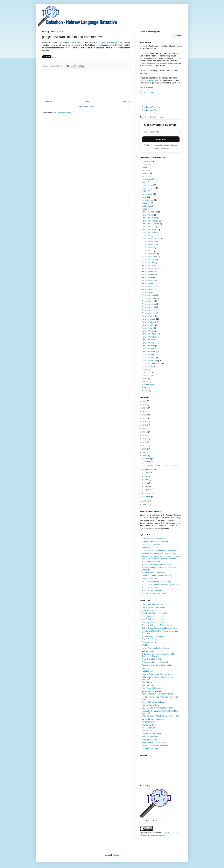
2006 (145, 504)
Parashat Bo (147, 236)
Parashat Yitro (147, 367)
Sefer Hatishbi (147, 616)
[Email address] (161, 132)
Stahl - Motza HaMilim (150, 588)
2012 (145, 442)
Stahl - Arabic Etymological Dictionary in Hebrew (161, 585)
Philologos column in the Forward (155, 662)
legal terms (146, 209)
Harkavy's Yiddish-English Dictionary (156, 648)
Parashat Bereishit (149, 230)
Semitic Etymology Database (153, 719)
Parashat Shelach (149, 304)
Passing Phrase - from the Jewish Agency (158, 674)
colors (144, 170)
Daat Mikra (146, 548)
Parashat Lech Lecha (150, 271)
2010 (145, 449)
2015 (145, 439)
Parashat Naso (148, 289)
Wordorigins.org (148, 722)
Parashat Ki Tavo (149, 260)
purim (144, 379)
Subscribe (161, 139)
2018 (145, 428)
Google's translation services (110, 42)
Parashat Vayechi (149, 340)
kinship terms (147, 194)
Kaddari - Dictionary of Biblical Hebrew (157, 565)
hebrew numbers (148, 188)
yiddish (145, 391)
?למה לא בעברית (146, 93)
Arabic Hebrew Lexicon (151, 610)
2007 (145, 501)
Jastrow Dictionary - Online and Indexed (157, 694)
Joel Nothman (76, 42)
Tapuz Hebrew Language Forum (154, 743)
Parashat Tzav (148, 328)
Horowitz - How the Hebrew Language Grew (159, 554)
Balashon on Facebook (151, 107)
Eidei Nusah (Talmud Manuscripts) (155, 613)
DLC (52, 66)
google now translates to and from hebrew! (161, 465)
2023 (145, 411)
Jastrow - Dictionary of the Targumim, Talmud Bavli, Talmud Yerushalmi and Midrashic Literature (162, 558)
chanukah (146, 167)
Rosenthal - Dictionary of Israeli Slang (157, 582)
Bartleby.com (147, 731)
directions (146, 176)
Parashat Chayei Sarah (151, 239)
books (144, 164)
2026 (145, 401)
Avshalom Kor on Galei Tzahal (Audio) (157, 665)
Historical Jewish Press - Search (154, 622)
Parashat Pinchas (149, 298)
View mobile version (87, 106)
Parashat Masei (148, 274)
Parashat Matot (148, 277)
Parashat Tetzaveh (149, 322)
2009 (145, 452)
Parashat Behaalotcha (150, 224)
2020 (145, 422)
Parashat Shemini (149, 307)
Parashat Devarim (149, 245)
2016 (145, 435)
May (146, 483)
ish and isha (149, 462)
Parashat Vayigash (149, 355)
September (149, 469)
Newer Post (47, 102)
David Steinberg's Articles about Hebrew (157, 708)
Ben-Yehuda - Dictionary (151, 545)
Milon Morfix (147, 668)
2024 (145, 408)
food (144, 182)
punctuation (146, 376)
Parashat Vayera (148, 346)
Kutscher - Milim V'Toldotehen (153, 573)
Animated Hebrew (149, 642)
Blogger (117, 855)
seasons (145, 382)
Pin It (54, 58)
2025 (145, 405)
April (146, 487)
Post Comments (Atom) (62, 113)
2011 (145, 446)
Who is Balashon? (147, 88)
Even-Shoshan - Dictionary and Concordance (159, 551)
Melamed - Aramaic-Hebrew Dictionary (157, 576)
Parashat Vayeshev (149, 349)
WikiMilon (146, 645)
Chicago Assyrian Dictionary (153, 636)
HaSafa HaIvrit (148, 671)
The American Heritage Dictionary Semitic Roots (161, 716)
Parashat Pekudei (149, 295)
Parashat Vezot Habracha (152, 364)
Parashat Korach (148, 269)
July (146, 476)
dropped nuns (147, 179)
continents (146, 173)
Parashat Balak (148, 215)
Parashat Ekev (148, 248)
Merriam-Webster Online (151, 734)
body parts (146, 161)
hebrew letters (147, 185)
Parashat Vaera (148, 331)
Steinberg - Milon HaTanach (153, 591)
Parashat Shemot (149, 310)
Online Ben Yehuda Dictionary (153, 607)
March (147, 490)
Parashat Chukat (148, 242)
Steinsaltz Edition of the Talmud (154, 594)
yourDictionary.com (149, 740)
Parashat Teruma (149, 319)
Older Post (126, 102)
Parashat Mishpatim (150, 286)
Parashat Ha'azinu (149, 254)
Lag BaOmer (147, 206)
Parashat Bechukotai (150, 221)
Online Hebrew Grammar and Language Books (160, 628)
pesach (145, 370)
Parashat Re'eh (148, 301)
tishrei (144, 387)
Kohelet (145, 197)
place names (147, 373)
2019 (145, 425)
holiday (145, 191)
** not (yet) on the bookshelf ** (154, 539)
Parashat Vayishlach (150, 361)
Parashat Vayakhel (149, 337)
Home (87, 102)
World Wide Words (149, 728)
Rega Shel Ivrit (148, 682)
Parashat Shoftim (149, 313)
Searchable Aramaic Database (154, 702)
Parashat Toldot (148, 325)
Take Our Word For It (150, 737)
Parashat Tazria (148, 316)
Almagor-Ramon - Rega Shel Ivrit (155, 542)
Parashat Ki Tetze (149, 263)
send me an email (147, 80)
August (148, 473)
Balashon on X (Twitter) (151, 110)
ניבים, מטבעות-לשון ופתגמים (152, 691)
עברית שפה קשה (148, 685)
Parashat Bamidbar (149, 218)
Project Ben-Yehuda (150, 639)
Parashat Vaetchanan (150, 334)
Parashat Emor (148, 251)
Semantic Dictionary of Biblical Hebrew (157, 625)
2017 (145, 432)
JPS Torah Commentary (151, 562)
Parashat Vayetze (149, 352)
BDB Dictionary (148, 651)
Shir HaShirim (147, 385)
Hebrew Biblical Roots (150, 705)
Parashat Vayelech (149, 343)
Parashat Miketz (148, 283)
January (148, 497)
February (148, 493)
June (147, 480)
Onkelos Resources (150, 579)
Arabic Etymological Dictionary (154, 659)
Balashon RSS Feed (150, 749)
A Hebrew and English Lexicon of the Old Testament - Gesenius (158, 655)
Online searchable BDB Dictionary (155, 604)
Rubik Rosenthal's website (152, 688)
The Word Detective (150, 725)
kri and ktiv (146, 203)
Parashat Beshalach (150, 233)
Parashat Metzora (149, 280)
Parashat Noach (148, 292)
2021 (145, 418)
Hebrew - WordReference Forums (155, 746)
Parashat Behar (148, 227)
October (148, 459)
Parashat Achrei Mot (150, 212)
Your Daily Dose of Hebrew (152, 619)
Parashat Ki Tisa (148, 265)
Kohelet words (147, 200)
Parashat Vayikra (149, 358)
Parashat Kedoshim (150, 257)
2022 (145, 415)
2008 (145, 456)
